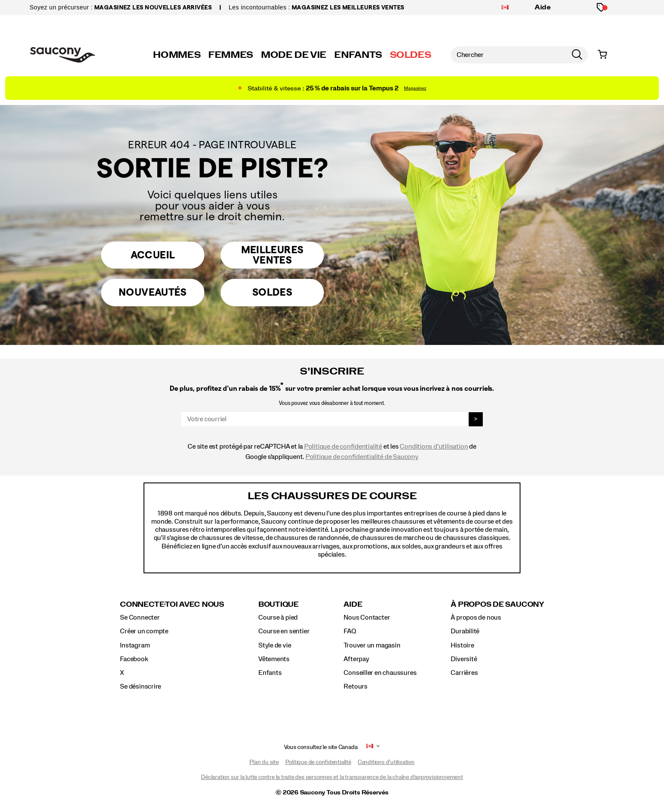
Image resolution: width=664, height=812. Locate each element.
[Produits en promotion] (601, 7)
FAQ (350, 631)
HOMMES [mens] (177, 55)
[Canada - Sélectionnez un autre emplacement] (505, 8)
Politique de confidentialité (343, 446)
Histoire (462, 645)
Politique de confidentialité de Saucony (362, 457)
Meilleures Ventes (272, 254)
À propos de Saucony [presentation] (497, 604)
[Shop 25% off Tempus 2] (332, 88)
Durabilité (465, 631)
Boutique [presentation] (278, 604)
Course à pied (278, 617)
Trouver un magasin (372, 645)
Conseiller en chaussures (380, 673)
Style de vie (275, 645)
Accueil (153, 253)
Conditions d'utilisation (434, 446)
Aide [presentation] (353, 604)
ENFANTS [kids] (358, 55)
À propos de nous (476, 617)
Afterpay (356, 659)
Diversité (464, 659)
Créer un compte (144, 631)
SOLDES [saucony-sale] (411, 55)
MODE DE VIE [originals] (294, 55)
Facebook (134, 659)
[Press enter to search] (577, 55)
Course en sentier (284, 631)
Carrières (464, 673)
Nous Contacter (367, 617)
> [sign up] (476, 419)
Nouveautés (153, 293)
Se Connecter (140, 617)
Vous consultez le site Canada (321, 747)
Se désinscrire (141, 686)
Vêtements (274, 659)
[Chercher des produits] (508, 55)
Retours (356, 686)
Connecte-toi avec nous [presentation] (172, 604)
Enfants (270, 673)
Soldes (272, 293)
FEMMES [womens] (231, 55)
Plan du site (264, 762)
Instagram (135, 645)
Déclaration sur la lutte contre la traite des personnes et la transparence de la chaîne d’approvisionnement (332, 777)
